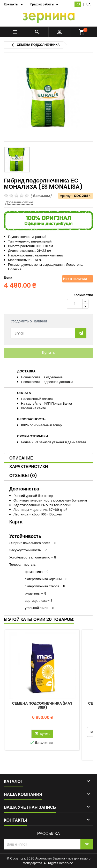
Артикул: (67, 196)
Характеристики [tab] (29, 467)
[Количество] (75, 304)
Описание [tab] (21, 458)
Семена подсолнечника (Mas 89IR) (42, 705)
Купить (48, 353)
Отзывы (23, 476)
